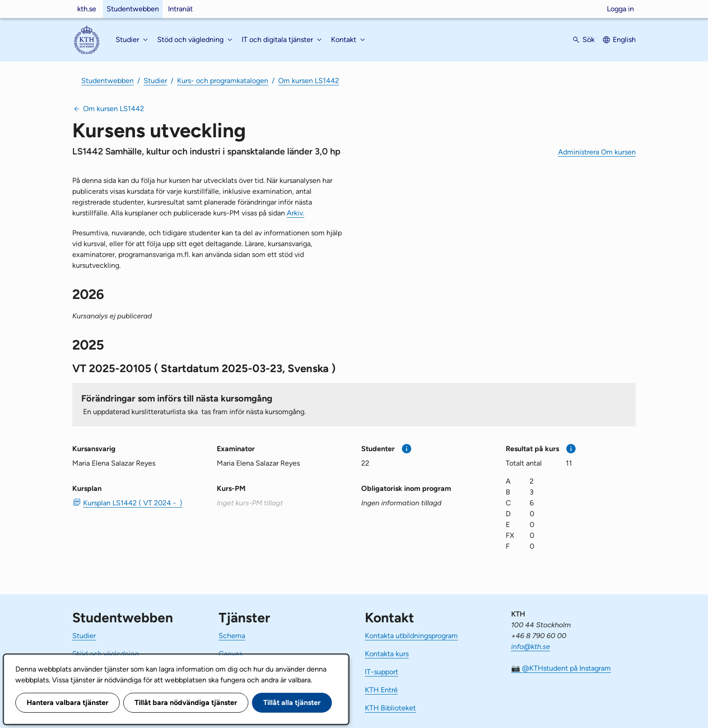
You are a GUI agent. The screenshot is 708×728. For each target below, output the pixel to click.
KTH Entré (381, 690)
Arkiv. (296, 213)
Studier (155, 81)
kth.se (87, 9)
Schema (232, 636)
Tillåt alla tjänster (292, 702)
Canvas (230, 654)
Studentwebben (133, 9)
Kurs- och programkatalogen (223, 81)
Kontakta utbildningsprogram (411, 636)
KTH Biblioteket (390, 708)
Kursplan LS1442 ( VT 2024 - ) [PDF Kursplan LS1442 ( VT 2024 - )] (133, 503)
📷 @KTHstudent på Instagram (561, 668)
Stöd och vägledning (105, 654)
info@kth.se (531, 646)
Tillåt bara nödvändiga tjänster (186, 702)
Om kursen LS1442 (309, 81)
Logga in (620, 9)
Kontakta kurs (387, 654)
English (624, 40)
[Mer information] (407, 449)
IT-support (382, 672)
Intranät (180, 9)
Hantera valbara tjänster (68, 702)
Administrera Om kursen (597, 152)
